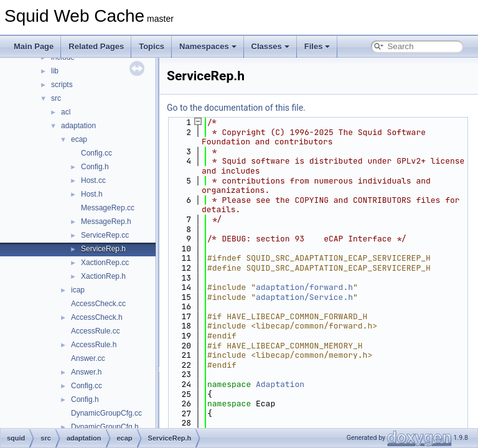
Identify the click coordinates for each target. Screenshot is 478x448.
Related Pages (96, 46)
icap (78, 290)
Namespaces (208, 46)
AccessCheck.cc (98, 304)
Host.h (92, 194)
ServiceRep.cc (105, 235)
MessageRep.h (106, 222)
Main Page (34, 46)
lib (55, 71)
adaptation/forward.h (304, 287)
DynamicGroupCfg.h (105, 427)
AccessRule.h (94, 345)
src (56, 98)
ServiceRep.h (103, 249)
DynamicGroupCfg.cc (106, 413)
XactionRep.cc (105, 263)
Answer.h (86, 372)
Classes (270, 46)
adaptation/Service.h (304, 297)
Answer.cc (88, 358)
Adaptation (280, 384)
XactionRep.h (103, 276)
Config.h (95, 167)
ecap (79, 139)
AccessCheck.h (97, 317)
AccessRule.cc (96, 331)
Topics (152, 46)
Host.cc (93, 180)
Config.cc (96, 153)
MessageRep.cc (108, 208)
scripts (62, 85)
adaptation (78, 126)
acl (66, 112)
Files (317, 46)
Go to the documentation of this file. (236, 108)
